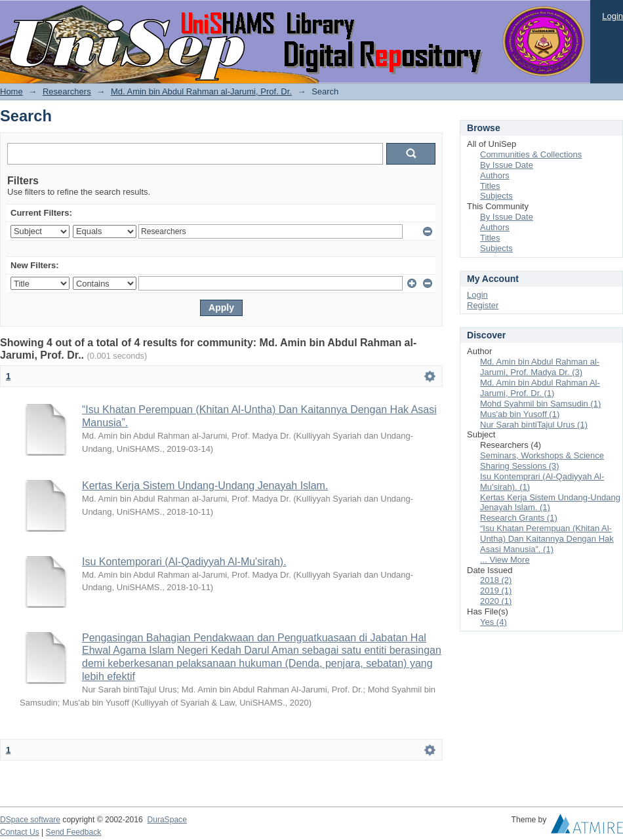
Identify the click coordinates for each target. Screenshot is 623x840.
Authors (495, 175)
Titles (490, 186)
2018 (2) (496, 580)
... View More (505, 560)
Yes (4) (493, 622)
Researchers (67, 91)
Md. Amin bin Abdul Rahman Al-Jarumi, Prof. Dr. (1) (540, 388)
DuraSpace (167, 820)
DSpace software (30, 820)
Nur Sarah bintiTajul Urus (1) (534, 425)
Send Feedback (74, 832)
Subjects (496, 196)
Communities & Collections (531, 154)
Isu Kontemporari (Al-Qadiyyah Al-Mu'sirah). (184, 562)
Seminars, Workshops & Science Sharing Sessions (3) (542, 461)
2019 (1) (496, 590)
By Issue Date (507, 165)
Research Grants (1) (519, 518)
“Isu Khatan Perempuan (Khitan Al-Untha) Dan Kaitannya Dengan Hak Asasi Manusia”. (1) (547, 539)
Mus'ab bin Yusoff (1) (520, 414)
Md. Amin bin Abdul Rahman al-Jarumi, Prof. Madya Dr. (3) (540, 367)
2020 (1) (496, 601)
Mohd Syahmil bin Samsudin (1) (540, 404)
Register (483, 305)
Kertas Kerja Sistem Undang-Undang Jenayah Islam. (205, 486)
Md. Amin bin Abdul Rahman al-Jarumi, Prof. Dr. (201, 91)
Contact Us (20, 832)
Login (613, 16)
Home (11, 91)
